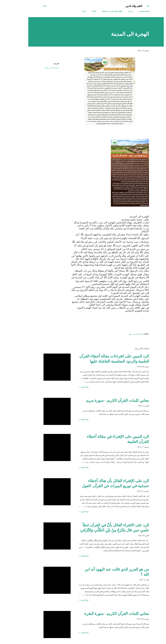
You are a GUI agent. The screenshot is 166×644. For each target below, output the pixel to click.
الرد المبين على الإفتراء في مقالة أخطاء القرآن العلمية (105, 439)
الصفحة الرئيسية (131, 11)
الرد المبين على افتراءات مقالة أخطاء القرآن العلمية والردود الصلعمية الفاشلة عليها (101, 359)
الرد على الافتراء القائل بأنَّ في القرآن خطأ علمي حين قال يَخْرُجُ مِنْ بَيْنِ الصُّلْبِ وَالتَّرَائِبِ (101, 527)
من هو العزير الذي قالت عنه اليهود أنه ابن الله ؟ (104, 572)
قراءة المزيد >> (71, 387)
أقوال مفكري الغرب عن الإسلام (99, 11)
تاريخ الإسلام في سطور (39, 68)
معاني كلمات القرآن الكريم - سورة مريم (104, 400)
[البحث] (31, 6)
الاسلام (81, 11)
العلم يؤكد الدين (121, 6)
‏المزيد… (70, 11)
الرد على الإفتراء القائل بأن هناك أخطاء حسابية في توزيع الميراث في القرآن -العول (102, 483)
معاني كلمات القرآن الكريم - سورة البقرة (104, 613)
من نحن (118, 11)
